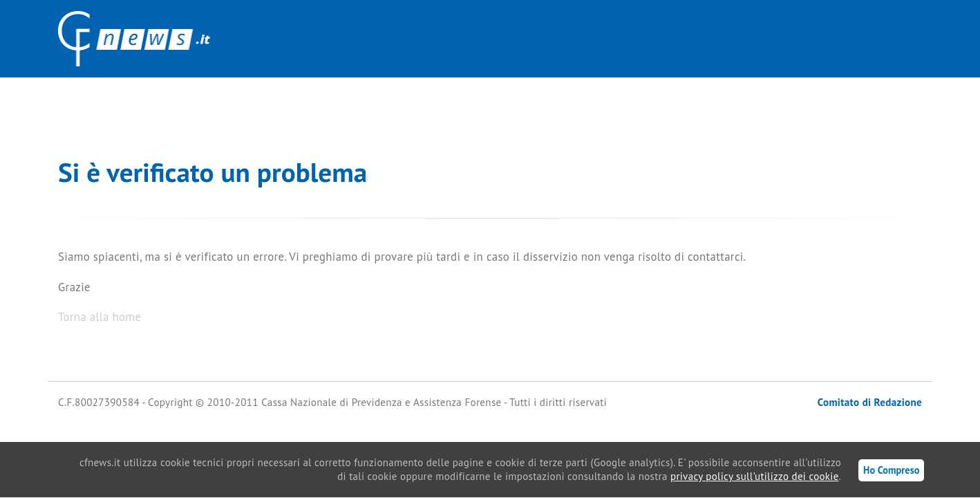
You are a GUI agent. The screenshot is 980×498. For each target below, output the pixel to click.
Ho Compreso (891, 470)
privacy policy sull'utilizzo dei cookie (755, 476)
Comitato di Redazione (870, 402)
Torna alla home (100, 317)
